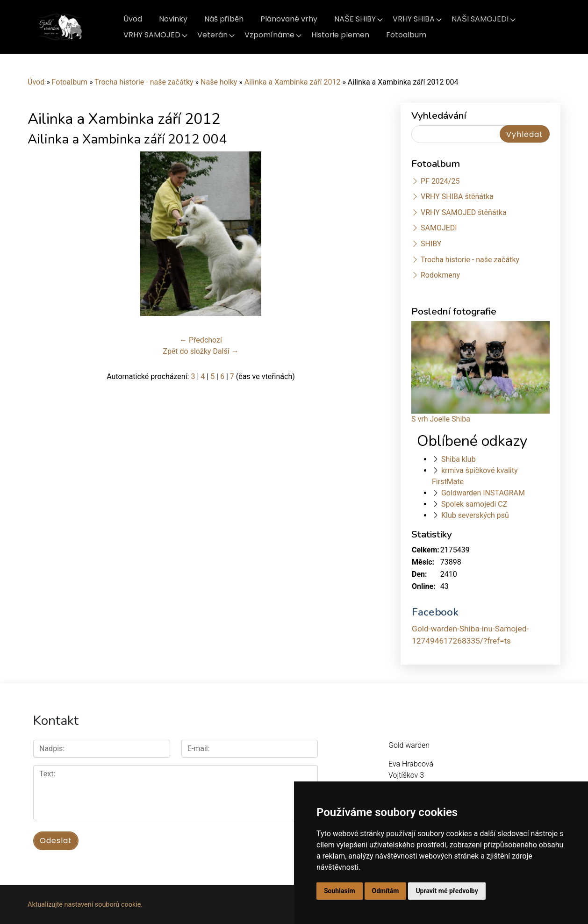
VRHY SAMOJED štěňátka (464, 212)
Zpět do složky (187, 351)
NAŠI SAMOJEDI (480, 19)
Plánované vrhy (289, 19)
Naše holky (220, 82)
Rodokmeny (440, 275)
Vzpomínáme (269, 35)
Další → (226, 351)
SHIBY (431, 244)
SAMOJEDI (439, 228)
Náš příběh (224, 19)
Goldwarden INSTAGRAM (483, 493)
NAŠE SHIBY (355, 19)
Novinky (173, 19)
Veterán (212, 35)
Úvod (133, 19)
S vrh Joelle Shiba (441, 419)
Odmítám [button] (386, 891)
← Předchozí (201, 340)
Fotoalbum (406, 35)
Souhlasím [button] (340, 891)
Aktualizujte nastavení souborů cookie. (85, 904)
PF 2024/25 (440, 181)
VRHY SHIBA (414, 19)
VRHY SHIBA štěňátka (457, 197)
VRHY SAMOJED (152, 35)
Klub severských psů (475, 515)
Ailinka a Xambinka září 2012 (293, 82)
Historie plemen (340, 35)
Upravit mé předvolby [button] (447, 891)
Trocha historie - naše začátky (144, 82)
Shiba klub (459, 459)
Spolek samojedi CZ (474, 504)
